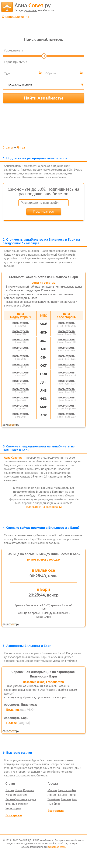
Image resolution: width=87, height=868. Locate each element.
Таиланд (23, 804)
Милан (63, 795)
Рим (75, 799)
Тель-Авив (54, 799)
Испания (11, 795)
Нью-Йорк (54, 804)
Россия (10, 790)
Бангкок (66, 799)
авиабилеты (34, 7)
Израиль (28, 790)
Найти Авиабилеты (43, 98)
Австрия (22, 795)
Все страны (14, 815)
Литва (21, 148)
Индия (32, 799)
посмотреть (21, 323)
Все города (56, 811)
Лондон (52, 795)
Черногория (13, 808)
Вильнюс (13, 710)
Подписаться (43, 211)
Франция (11, 804)
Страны (8, 148)
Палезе (12, 723)
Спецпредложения (16, 17)
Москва (52, 790)
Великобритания (16, 799)
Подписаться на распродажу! (43, 507)
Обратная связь (57, 847)
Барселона (65, 790)
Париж (72, 795)
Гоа (74, 790)
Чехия (19, 790)
